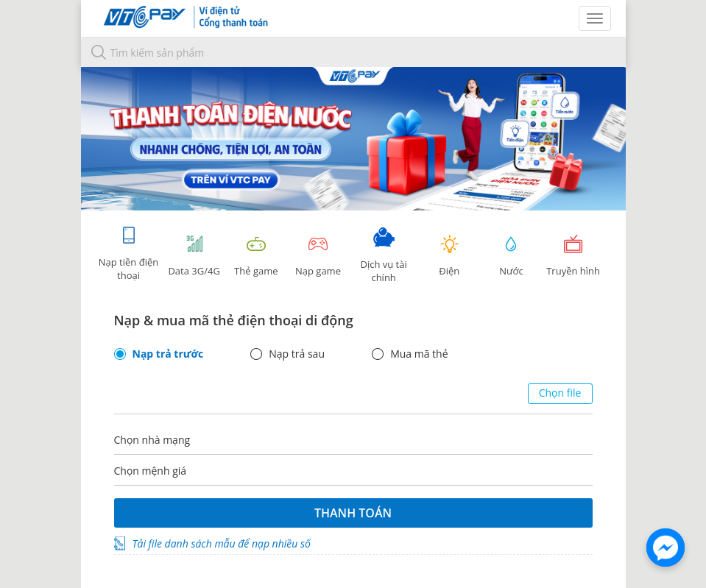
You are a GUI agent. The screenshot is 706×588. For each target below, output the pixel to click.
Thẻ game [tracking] (256, 256)
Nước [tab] (511, 256)
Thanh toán (353, 513)
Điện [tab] (449, 256)
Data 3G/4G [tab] (194, 256)
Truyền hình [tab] (573, 256)
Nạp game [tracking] (318, 256)
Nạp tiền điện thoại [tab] (128, 254)
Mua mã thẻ (419, 354)
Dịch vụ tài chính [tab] (384, 256)
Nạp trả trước (168, 354)
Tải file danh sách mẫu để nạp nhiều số (222, 543)
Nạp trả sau (297, 354)
